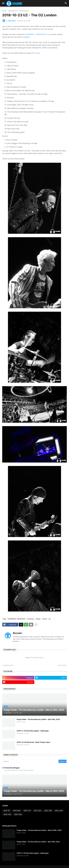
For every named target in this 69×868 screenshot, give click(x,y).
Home (4, 11)
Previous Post (8, 665)
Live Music (30, 619)
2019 (17, 811)
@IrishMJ (17, 633)
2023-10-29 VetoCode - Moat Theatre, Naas (33, 742)
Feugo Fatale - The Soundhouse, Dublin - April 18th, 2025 (38, 719)
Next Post (62, 665)
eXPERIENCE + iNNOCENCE (18, 11)
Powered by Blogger (11, 768)
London (38, 619)
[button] (3, 3)
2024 (7, 814)
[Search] (31, 761)
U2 (12, 26)
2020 (27, 811)
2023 (59, 811)
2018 (7, 811)
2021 (38, 811)
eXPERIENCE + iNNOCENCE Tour (37, 34)
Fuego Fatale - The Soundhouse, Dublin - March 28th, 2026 (39, 830)
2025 (18, 814)
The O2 (45, 619)
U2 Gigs (37, 53)
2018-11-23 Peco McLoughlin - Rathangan (33, 731)
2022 (48, 811)
